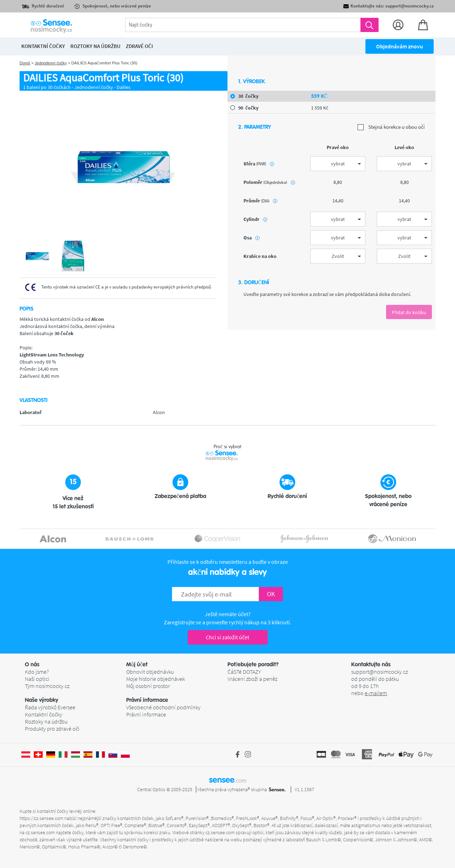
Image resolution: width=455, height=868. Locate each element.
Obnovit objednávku (150, 672)
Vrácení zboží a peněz (252, 679)
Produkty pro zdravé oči (52, 729)
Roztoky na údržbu (46, 721)
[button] (76, 665)
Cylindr (255, 219)
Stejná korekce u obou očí (391, 127)
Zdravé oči (139, 46)
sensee (228, 780)
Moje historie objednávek (156, 679)
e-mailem (376, 693)
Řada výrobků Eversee (50, 707)
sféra (259, 164)
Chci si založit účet (227, 637)
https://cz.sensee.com (41, 818)
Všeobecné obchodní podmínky (163, 707)
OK (271, 594)
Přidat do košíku (409, 312)
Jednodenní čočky (51, 63)
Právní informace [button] (147, 700)
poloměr (269, 182)
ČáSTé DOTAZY (244, 672)
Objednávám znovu (400, 46)
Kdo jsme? (37, 672)
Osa (251, 238)
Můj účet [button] (137, 665)
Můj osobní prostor (148, 686)
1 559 (320, 108)
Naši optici (37, 679)
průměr (260, 201)
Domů (25, 63)
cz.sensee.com (40, 832)
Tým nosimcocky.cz (47, 686)
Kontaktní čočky (44, 714)
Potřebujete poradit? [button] (253, 665)
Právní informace (146, 714)
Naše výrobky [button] (42, 700)
